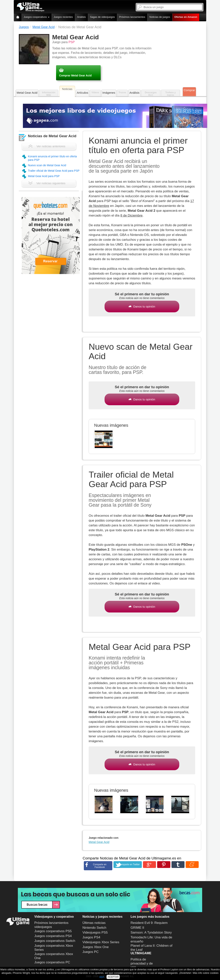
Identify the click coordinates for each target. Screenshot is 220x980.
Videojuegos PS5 (95, 932)
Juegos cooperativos (37, 17)
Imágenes (109, 93)
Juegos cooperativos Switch (55, 941)
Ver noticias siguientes (47, 183)
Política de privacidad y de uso (142, 963)
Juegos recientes (63, 17)
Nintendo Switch (94, 928)
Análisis (81, 17)
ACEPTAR (113, 977)
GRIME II (137, 928)
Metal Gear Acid (27, 93)
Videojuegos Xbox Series (101, 942)
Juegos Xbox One (96, 947)
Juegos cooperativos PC (52, 962)
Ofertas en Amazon (186, 17)
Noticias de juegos (160, 17)
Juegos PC (91, 952)
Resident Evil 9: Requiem (149, 923)
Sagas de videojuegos (102, 17)
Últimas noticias (94, 923)
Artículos (82, 93)
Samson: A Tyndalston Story (151, 932)
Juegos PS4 (91, 937)
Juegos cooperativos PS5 (53, 931)
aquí (102, 977)
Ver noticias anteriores (47, 146)
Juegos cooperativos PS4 (53, 936)
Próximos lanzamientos (132, 17)
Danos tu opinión (142, 306)
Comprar (189, 90)
